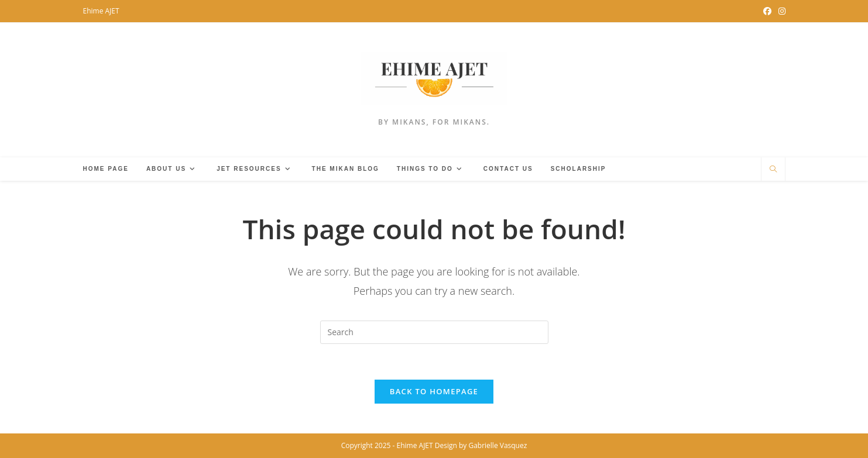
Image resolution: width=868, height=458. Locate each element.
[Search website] (773, 170)
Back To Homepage (434, 391)
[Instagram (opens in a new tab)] (780, 11)
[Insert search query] (434, 332)
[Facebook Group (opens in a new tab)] (767, 11)
